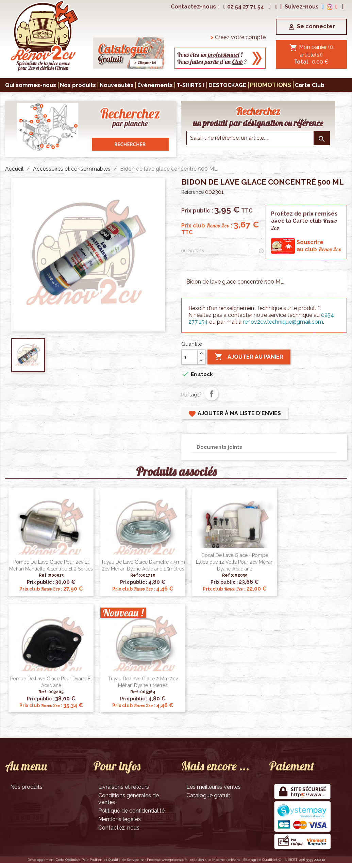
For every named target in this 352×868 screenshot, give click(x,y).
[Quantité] (189, 357)
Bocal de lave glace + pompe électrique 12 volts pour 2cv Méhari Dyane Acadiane (235, 562)
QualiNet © (272, 860)
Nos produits (26, 787)
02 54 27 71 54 (243, 7)
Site (247, 860)
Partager (212, 394)
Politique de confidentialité (131, 811)
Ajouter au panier (249, 357)
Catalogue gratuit (208, 795)
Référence (192, 192)
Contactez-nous (119, 828)
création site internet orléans (215, 860)
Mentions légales (120, 819)
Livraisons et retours (124, 787)
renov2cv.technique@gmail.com (283, 322)
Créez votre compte (238, 37)
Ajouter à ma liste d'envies (234, 414)
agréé (256, 860)
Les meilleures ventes (214, 787)
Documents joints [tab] (219, 447)
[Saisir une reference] (258, 138)
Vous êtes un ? (210, 55)
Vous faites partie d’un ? (212, 62)
